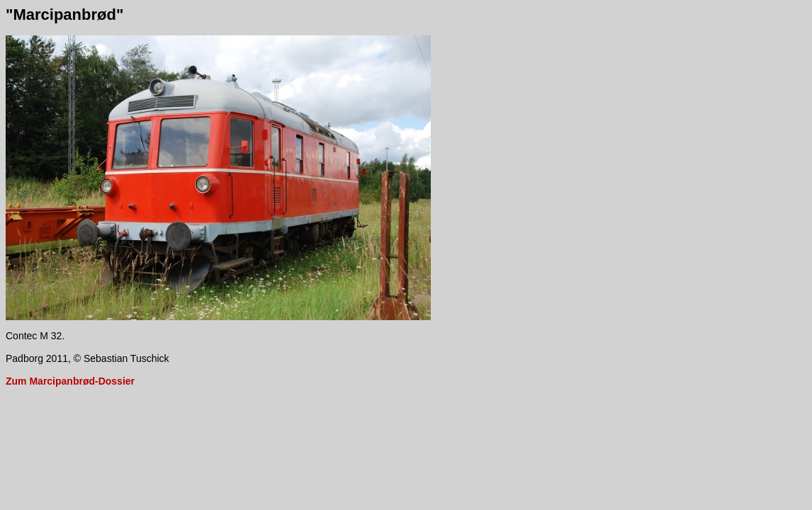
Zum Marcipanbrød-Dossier (70, 381)
